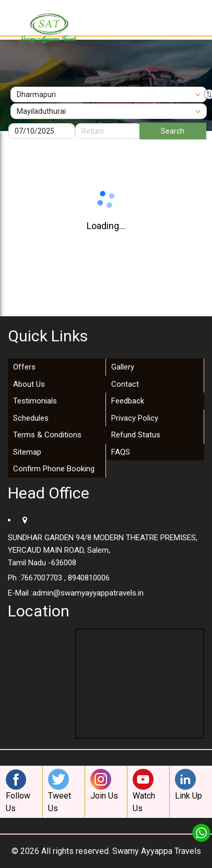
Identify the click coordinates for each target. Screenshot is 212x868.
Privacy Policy (135, 418)
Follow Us (19, 791)
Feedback (128, 401)
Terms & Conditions (47, 435)
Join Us (104, 785)
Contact (125, 384)
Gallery (123, 367)
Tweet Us (61, 791)
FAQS (121, 452)
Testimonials (35, 401)
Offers (24, 367)
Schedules (31, 418)
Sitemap (27, 452)
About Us (29, 384)
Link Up (189, 785)
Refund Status (136, 435)
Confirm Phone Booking (54, 469)
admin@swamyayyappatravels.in (88, 593)
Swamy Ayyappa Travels (157, 851)
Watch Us (146, 791)
